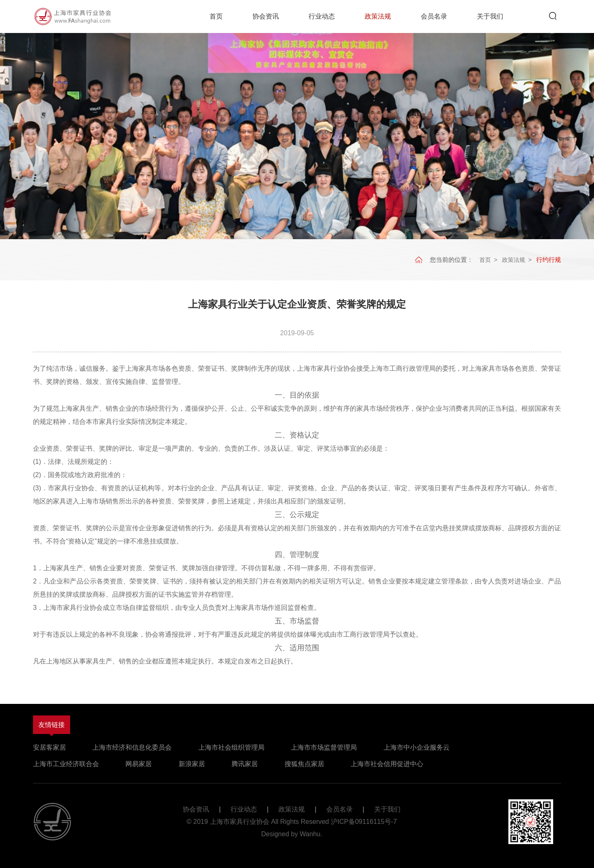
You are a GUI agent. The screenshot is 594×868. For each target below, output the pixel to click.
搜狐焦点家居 (304, 764)
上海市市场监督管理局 (324, 747)
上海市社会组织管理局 (231, 747)
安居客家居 (49, 747)
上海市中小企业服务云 (417, 747)
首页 (216, 16)
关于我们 (490, 16)
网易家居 (139, 764)
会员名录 (434, 16)
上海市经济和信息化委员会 (132, 747)
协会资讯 (266, 16)
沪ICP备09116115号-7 (364, 822)
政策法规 (378, 16)
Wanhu (310, 834)
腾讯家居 (245, 764)
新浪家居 (192, 764)
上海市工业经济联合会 (66, 764)
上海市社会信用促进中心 (387, 764)
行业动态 (322, 16)
